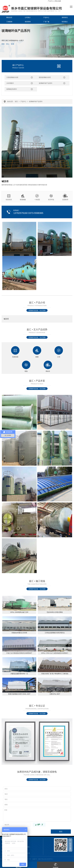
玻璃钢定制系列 (12, 89)
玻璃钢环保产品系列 (46, 83)
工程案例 (9, 22)
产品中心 (51, 1)
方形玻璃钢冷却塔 (12, 77)
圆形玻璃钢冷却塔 (45, 77)
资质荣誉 (28, 22)
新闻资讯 (65, 17)
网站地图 (58, 1)
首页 (16, 101)
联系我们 (65, 22)
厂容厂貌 (46, 22)
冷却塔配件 (10, 83)
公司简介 (28, 17)
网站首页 (9, 17)
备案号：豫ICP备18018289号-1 (43, 859)
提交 (61, 831)
